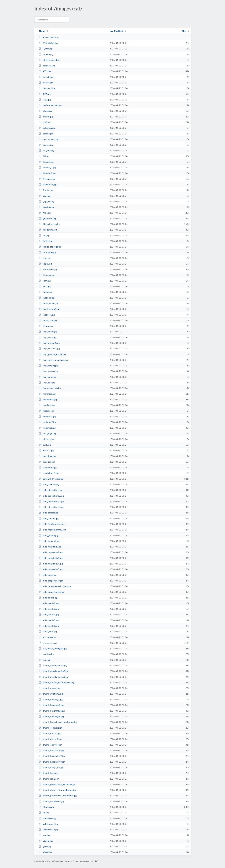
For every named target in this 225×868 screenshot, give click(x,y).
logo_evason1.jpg (49, 343)
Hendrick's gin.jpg (49, 224)
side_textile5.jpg (49, 620)
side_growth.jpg (49, 535)
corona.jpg (46, 134)
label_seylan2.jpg (49, 309)
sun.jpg (44, 660)
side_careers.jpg (49, 513)
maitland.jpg (47, 405)
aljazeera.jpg (47, 66)
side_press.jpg (48, 575)
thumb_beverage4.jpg (51, 716)
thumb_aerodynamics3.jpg (54, 677)
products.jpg (47, 462)
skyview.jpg (46, 654)
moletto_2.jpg (47, 422)
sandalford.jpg (48, 467)
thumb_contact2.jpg (50, 728)
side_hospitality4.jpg (51, 564)
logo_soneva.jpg (49, 371)
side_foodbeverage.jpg (52, 524)
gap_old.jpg (46, 201)
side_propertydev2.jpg (52, 592)
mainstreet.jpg (48, 400)
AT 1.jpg (45, 71)
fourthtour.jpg (48, 184)
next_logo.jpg (47, 433)
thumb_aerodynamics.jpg (53, 665)
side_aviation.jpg (49, 484)
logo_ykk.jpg (47, 383)
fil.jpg (44, 156)
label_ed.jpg (47, 298)
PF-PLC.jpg (46, 450)
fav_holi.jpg (46, 150)
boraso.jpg (46, 83)
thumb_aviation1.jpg (51, 694)
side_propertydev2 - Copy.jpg (55, 586)
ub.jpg (44, 813)
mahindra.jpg (47, 394)
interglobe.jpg (47, 252)
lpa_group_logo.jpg (50, 388)
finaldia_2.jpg (47, 173)
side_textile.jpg (48, 598)
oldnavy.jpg (46, 439)
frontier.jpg (46, 190)
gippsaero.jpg (47, 218)
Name (42, 31)
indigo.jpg (46, 241)
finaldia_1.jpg (47, 167)
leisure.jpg (46, 326)
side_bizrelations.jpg (51, 490)
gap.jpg (44, 196)
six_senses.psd (48, 643)
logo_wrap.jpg (48, 377)
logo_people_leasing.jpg (52, 354)
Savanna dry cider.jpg (51, 479)
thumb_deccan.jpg (50, 733)
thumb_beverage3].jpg (52, 711)
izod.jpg (45, 258)
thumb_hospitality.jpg (51, 750)
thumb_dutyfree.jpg (50, 745)
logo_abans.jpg (48, 332)
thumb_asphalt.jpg (50, 688)
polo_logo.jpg (47, 456)
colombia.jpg (47, 128)
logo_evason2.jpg (49, 349)
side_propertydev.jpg (51, 581)
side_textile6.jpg (49, 626)
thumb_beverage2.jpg (51, 705)
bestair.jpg (46, 77)
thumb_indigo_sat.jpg (51, 767)
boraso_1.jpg (47, 88)
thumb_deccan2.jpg (50, 739)
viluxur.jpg (46, 841)
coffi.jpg (45, 122)
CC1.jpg (45, 94)
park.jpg (45, 445)
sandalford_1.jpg (49, 473)
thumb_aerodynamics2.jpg (54, 671)
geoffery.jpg (47, 207)
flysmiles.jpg (47, 179)
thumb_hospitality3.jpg (52, 762)
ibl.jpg (44, 235)
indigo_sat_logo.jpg (50, 247)
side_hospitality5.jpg (51, 569)
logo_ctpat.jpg (48, 337)
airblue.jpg (46, 54)
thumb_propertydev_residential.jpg (58, 796)
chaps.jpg (45, 111)
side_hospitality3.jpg (51, 558)
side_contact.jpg (49, 518)
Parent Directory (49, 37)
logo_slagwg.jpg (48, 366)
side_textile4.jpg (49, 614)
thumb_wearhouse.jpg (52, 801)
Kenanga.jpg (47, 275)
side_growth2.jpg (49, 541)
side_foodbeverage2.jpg (52, 530)
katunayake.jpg (48, 269)
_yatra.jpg (46, 49)
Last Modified (116, 31)
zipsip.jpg (45, 852)
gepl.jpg (45, 213)
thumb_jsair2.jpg (49, 779)
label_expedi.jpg (49, 303)
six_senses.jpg (48, 637)
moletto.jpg (46, 411)
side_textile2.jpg (49, 603)
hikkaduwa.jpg (48, 230)
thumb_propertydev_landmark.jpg (57, 784)
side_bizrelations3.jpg (51, 501)
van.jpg (44, 835)
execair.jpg (46, 145)
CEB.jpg (45, 100)
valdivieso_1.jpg (49, 824)
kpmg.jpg (45, 292)
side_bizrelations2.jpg (51, 496)
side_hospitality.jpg (50, 547)
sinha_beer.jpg (48, 631)
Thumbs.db (46, 807)
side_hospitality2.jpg (51, 552)
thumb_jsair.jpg (48, 773)
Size (184, 31)
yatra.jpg (45, 847)
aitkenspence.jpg (49, 60)
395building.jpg (48, 43)
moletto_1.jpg (47, 417)
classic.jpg (46, 117)
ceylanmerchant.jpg (50, 105)
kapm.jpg (45, 264)
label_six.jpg (47, 315)
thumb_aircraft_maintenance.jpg (56, 682)
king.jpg (45, 281)
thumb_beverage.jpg (51, 699)
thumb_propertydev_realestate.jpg (57, 790)
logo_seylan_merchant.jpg (53, 360)
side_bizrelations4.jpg (51, 507)
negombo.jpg (47, 428)
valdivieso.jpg (47, 818)
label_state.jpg (48, 320)
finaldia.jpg (46, 162)
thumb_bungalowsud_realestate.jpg (58, 722)
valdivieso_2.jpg (49, 830)
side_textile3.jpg (49, 609)
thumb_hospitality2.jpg (52, 756)
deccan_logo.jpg (49, 139)
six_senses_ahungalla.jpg (53, 648)
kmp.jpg (45, 286)
